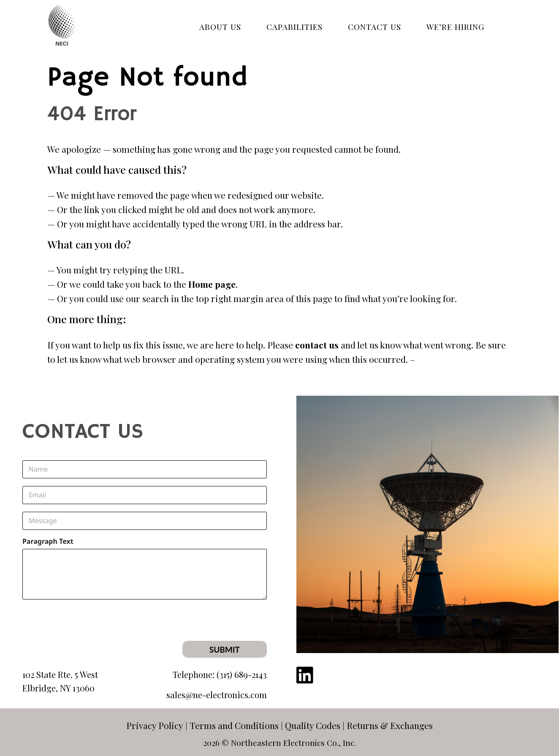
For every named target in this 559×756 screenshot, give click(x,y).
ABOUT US (220, 27)
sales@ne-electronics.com (217, 695)
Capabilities (294, 27)
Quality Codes (313, 725)
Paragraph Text (48, 541)
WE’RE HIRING (455, 27)
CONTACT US (374, 27)
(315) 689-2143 (242, 674)
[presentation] (203, 635)
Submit (225, 649)
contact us (317, 345)
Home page (212, 284)
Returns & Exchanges (390, 725)
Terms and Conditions (234, 725)
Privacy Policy (155, 725)
